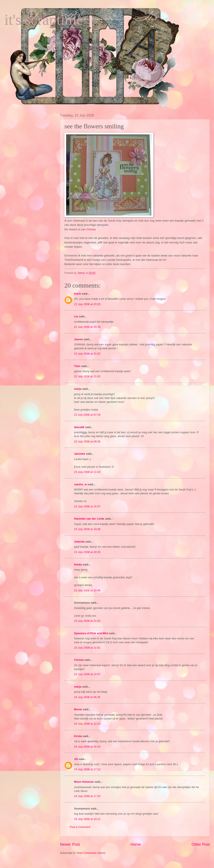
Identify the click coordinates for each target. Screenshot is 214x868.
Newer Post (70, 844)
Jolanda (79, 542)
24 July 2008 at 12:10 (87, 724)
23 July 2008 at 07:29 (87, 415)
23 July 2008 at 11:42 (87, 472)
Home (136, 844)
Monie (78, 709)
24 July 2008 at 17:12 (87, 769)
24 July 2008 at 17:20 (87, 796)
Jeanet (78, 339)
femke (78, 564)
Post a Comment (80, 827)
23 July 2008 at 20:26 (87, 552)
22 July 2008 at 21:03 (87, 376)
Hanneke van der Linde (89, 519)
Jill (76, 759)
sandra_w (80, 484)
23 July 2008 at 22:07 (87, 674)
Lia (76, 316)
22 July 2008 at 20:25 (87, 304)
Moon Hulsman (84, 782)
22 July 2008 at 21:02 (87, 354)
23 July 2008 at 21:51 (87, 648)
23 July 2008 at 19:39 (87, 529)
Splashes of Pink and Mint (91, 633)
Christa (91, 229)
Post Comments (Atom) (91, 853)
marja (78, 389)
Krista (78, 736)
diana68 (79, 427)
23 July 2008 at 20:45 (87, 590)
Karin (78, 294)
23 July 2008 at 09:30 (87, 441)
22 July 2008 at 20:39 (87, 327)
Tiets (77, 366)
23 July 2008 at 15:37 (87, 506)
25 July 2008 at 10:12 (87, 819)
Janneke (80, 454)
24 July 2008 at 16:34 (87, 747)
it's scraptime (44, 20)
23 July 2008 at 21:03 (87, 621)
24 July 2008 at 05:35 (87, 697)
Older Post (201, 844)
